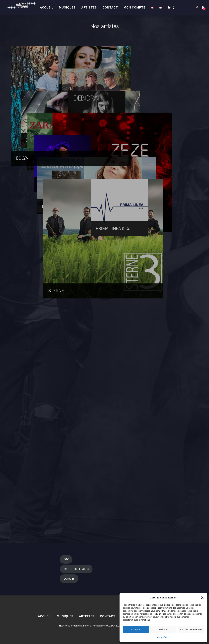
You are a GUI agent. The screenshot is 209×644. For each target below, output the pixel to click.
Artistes (89, 7)
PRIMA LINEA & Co (158, 469)
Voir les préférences (191, 629)
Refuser (164, 629)
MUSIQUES (67, 7)
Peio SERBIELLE (31, 283)
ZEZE (83, 345)
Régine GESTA (29, 345)
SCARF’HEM (27, 220)
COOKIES (69, 579)
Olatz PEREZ (152, 96)
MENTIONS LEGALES (76, 569)
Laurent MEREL (30, 407)
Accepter (136, 629)
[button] (202, 598)
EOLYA (22, 158)
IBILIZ (146, 158)
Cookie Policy (163, 637)
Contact (110, 7)
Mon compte (134, 7)
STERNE (24, 532)
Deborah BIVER (154, 220)
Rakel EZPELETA (156, 407)
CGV (66, 559)
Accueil (47, 7)
